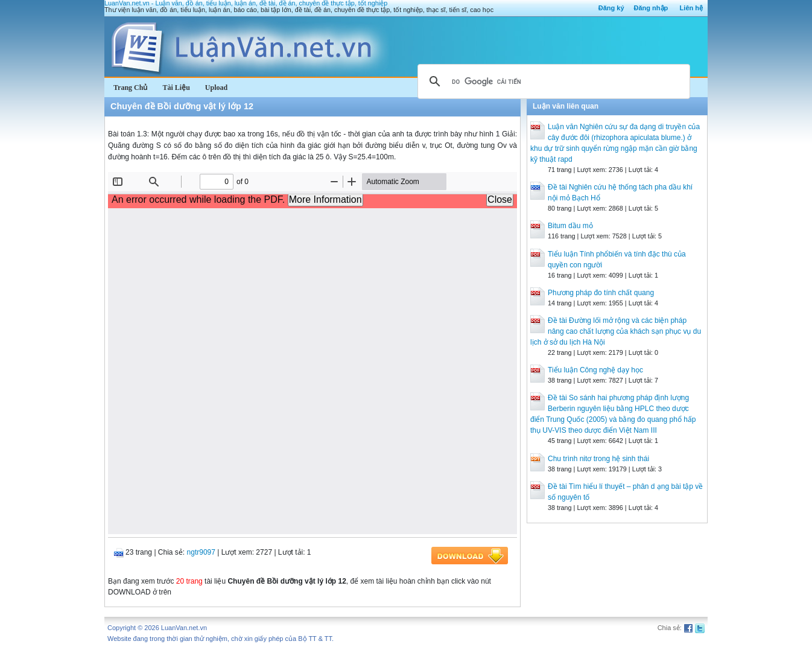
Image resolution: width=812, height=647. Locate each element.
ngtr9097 (201, 552)
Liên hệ (691, 8)
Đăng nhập (651, 8)
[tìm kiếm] (552, 81)
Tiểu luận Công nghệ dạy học (595, 370)
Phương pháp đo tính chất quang (601, 293)
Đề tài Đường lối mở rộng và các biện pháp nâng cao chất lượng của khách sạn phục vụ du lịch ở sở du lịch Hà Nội (616, 331)
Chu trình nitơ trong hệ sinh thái (598, 459)
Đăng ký (611, 8)
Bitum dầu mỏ (570, 226)
